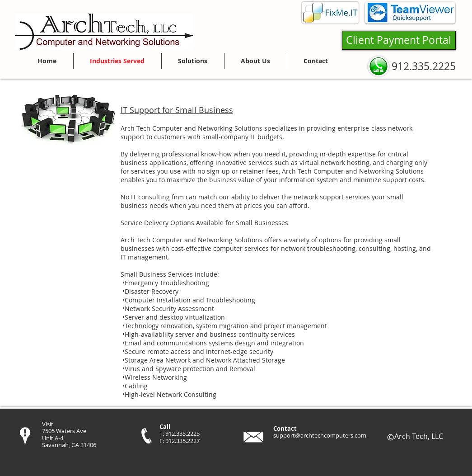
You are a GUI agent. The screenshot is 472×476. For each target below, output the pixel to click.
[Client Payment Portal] (399, 40)
